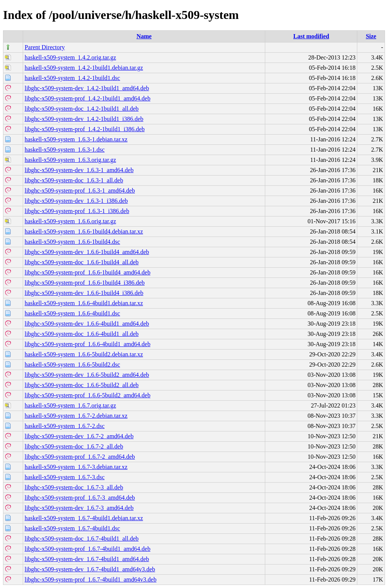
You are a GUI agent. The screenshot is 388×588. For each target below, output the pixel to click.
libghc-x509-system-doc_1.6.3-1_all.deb (74, 180)
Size (371, 36)
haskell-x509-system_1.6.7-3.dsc (65, 477)
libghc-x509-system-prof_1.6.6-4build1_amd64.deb (88, 344)
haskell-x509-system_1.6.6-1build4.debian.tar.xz (84, 231)
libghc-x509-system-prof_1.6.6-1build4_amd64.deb (88, 272)
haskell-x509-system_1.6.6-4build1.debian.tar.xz (84, 303)
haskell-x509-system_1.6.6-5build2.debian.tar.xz (84, 354)
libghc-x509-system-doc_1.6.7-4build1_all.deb (82, 539)
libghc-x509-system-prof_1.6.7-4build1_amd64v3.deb (91, 579)
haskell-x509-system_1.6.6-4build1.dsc (72, 313)
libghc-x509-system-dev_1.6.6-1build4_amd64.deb (87, 252)
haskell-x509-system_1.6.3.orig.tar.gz (70, 160)
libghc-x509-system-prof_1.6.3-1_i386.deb (77, 211)
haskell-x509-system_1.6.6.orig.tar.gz (70, 221)
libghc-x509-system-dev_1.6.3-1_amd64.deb (79, 170)
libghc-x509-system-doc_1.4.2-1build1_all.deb (82, 109)
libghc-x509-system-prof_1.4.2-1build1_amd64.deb (88, 98)
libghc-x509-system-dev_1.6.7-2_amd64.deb (79, 436)
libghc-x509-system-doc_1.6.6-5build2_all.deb (82, 385)
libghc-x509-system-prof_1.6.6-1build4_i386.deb (85, 283)
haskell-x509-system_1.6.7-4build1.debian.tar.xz (84, 518)
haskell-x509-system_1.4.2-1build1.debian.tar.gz (84, 68)
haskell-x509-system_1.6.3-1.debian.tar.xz (76, 139)
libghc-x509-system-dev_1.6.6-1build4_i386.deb (84, 293)
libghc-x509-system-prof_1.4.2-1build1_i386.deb (85, 129)
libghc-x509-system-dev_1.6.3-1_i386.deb (76, 201)
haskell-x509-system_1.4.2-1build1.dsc (72, 78)
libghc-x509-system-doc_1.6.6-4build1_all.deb (82, 334)
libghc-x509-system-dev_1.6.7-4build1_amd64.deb (87, 559)
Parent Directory (45, 47)
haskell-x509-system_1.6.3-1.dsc (65, 150)
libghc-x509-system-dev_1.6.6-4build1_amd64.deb (87, 324)
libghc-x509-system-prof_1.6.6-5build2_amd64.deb (88, 395)
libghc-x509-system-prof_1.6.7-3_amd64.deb (80, 498)
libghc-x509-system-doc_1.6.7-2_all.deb (74, 446)
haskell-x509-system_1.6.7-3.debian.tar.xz (76, 467)
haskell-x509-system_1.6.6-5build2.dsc (72, 365)
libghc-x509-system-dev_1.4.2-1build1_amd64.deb (87, 88)
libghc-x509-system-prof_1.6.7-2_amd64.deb (80, 457)
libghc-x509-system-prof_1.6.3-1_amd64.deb (80, 191)
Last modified (311, 36)
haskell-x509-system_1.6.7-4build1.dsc (72, 528)
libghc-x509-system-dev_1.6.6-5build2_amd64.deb (87, 375)
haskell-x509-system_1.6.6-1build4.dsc (72, 242)
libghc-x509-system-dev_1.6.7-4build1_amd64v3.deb (90, 569)
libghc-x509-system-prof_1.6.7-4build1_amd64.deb (88, 549)
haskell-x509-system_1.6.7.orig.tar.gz (70, 405)
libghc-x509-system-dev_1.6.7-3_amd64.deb (79, 508)
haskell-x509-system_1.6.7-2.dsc (65, 426)
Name (144, 36)
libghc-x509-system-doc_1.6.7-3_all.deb (74, 487)
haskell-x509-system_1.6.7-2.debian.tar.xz (76, 416)
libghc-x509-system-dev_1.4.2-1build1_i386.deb (84, 119)
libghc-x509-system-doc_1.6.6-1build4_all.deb (82, 262)
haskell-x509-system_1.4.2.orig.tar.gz (70, 57)
